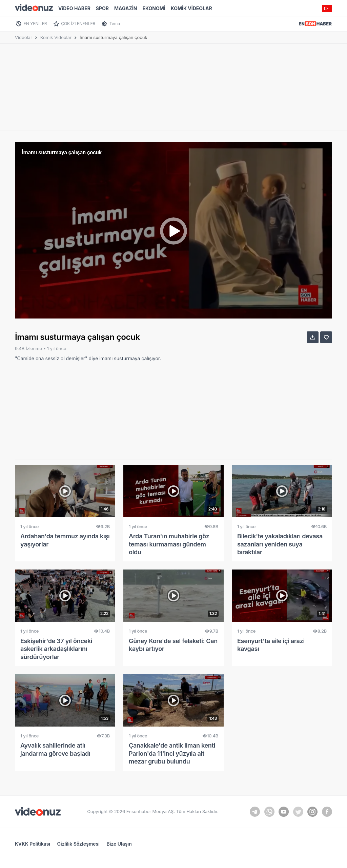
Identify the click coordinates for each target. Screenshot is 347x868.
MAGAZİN (126, 8)
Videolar (24, 37)
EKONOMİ (154, 8)
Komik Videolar (56, 37)
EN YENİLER (35, 24)
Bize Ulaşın (119, 844)
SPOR (102, 8)
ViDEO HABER (74, 8)
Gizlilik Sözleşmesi (78, 844)
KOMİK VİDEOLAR (191, 8)
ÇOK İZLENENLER (78, 24)
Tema (115, 24)
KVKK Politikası (33, 844)
